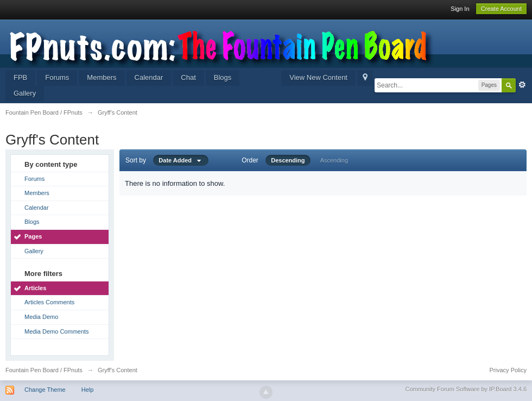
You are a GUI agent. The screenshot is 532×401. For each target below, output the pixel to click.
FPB (20, 77)
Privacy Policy (508, 370)
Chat (188, 77)
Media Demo (41, 317)
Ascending (334, 160)
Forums (57, 77)
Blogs (223, 77)
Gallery (25, 93)
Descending (288, 160)
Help (88, 390)
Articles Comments (49, 302)
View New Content (318, 77)
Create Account (501, 9)
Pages (33, 236)
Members (102, 77)
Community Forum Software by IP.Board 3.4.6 (466, 389)
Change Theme (45, 390)
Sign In (460, 9)
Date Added (181, 160)
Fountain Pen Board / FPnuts (44, 370)
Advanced (522, 85)
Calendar (149, 77)
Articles (35, 288)
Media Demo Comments (57, 331)
